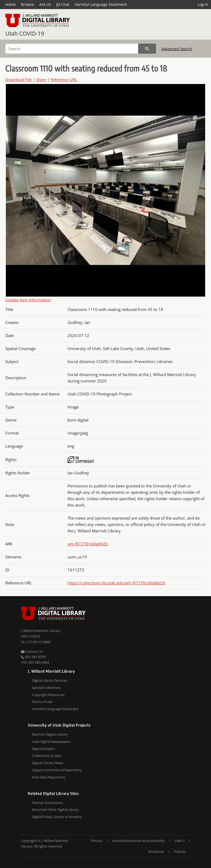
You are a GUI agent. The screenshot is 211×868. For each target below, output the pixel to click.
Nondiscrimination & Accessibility (139, 841)
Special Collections (46, 688)
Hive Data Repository (49, 777)
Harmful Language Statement (101, 4)
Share (41, 79)
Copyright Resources (48, 695)
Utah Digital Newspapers (51, 741)
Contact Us (32, 651)
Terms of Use (42, 702)
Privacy (97, 841)
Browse (28, 4)
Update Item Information (28, 300)
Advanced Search (177, 49)
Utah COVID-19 (25, 33)
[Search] (72, 49)
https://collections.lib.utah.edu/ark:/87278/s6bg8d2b (116, 583)
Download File (18, 79)
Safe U (180, 841)
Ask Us (45, 4)
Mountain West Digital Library (55, 810)
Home (10, 4)
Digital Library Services (50, 680)
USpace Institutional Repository (57, 770)
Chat (63, 5)
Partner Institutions (47, 803)
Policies (180, 852)
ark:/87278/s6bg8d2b (88, 544)
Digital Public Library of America (57, 817)
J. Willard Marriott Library (41, 631)
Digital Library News (48, 763)
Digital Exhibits (43, 749)
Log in (203, 4)
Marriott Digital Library (50, 734)
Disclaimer (156, 852)
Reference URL (64, 79)
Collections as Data (47, 756)
